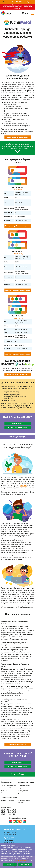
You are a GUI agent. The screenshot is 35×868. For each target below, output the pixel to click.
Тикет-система (6, 793)
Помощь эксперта (17, 423)
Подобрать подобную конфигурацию (17, 226)
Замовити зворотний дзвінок (17, 427)
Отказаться (25, 864)
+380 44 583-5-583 (17, 2)
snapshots (24, 486)
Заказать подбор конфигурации (17, 137)
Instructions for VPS (8, 801)
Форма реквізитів (24, 788)
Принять (10, 864)
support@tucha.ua (29, 2)
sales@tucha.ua (9, 843)
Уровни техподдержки (8, 785)
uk (3, 2)
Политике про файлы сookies (23, 860)
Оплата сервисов (24, 785)
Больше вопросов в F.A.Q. (18, 744)
